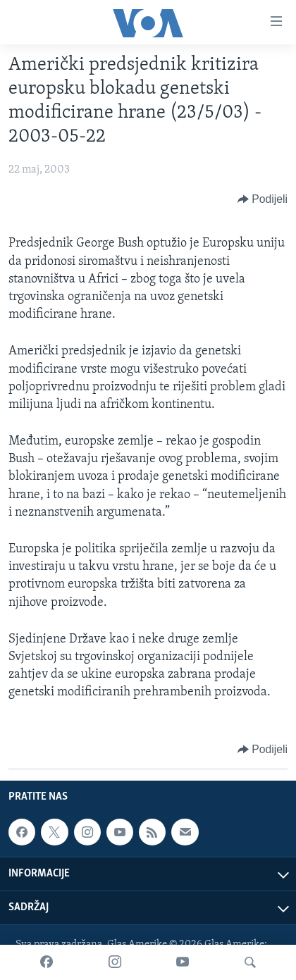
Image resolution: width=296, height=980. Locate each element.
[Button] (263, 199)
